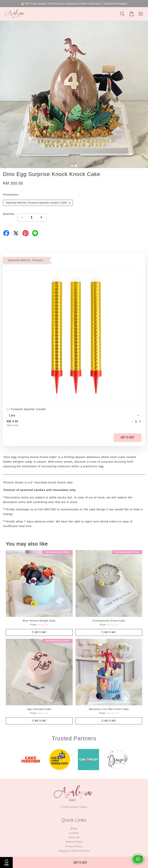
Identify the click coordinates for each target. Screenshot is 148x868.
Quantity (9, 214)
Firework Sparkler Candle (26, 410)
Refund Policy (74, 842)
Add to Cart (128, 437)
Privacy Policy (74, 846)
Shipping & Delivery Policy (74, 851)
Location (74, 833)
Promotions (11, 195)
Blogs (74, 829)
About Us (74, 837)
